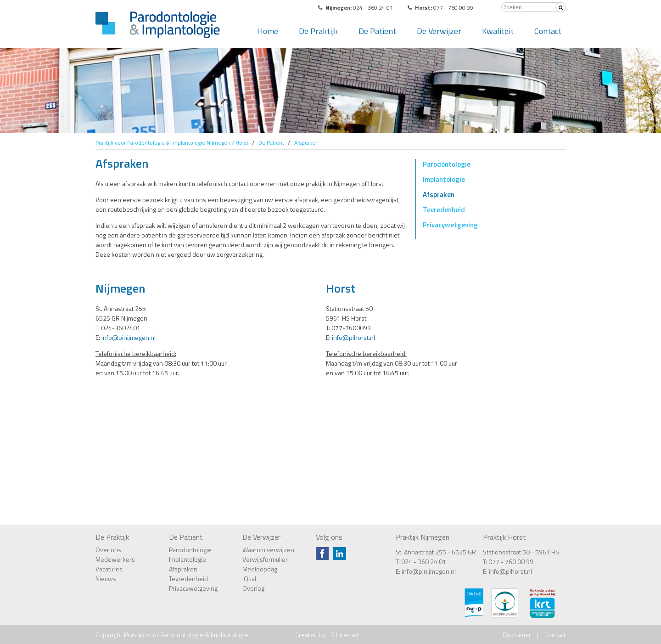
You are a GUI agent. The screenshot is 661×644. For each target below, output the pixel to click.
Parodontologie (447, 164)
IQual (249, 579)
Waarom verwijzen (268, 550)
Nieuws (106, 579)
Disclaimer (517, 635)
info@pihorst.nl (353, 337)
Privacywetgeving (450, 225)
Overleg (253, 588)
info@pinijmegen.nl (129, 337)
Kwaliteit (498, 31)
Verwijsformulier (265, 559)
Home (268, 31)
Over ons (108, 550)
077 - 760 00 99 (511, 562)
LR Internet (343, 635)
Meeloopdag (260, 569)
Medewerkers (115, 559)
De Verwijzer (439, 31)
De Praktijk (318, 31)
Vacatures (109, 569)
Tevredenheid (444, 210)
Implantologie (444, 179)
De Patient (377, 31)
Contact (548, 31)
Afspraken (439, 195)
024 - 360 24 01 (424, 562)
